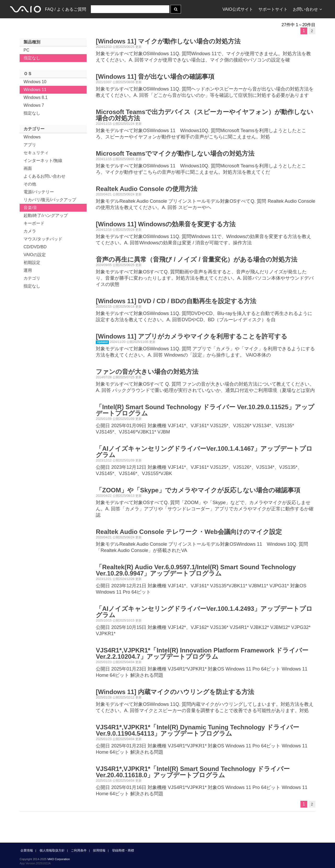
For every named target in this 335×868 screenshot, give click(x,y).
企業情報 (27, 850)
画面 (28, 168)
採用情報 (99, 850)
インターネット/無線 (43, 160)
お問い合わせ (307, 9)
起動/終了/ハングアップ (46, 215)
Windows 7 (34, 105)
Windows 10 (35, 82)
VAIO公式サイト (238, 9)
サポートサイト (273, 9)
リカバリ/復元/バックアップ (50, 200)
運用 (28, 270)
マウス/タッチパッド (43, 239)
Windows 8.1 (36, 97)
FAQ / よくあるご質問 (66, 9)
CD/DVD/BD (35, 247)
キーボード (34, 223)
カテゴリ (32, 278)
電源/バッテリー (39, 192)
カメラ (30, 231)
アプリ (30, 145)
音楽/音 (30, 208)
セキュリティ (36, 153)
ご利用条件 (79, 850)
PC (26, 50)
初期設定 (32, 263)
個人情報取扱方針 (52, 850)
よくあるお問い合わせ (44, 176)
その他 (30, 184)
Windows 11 (35, 90)
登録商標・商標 (123, 850)
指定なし (32, 58)
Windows (32, 137)
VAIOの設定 (35, 255)
